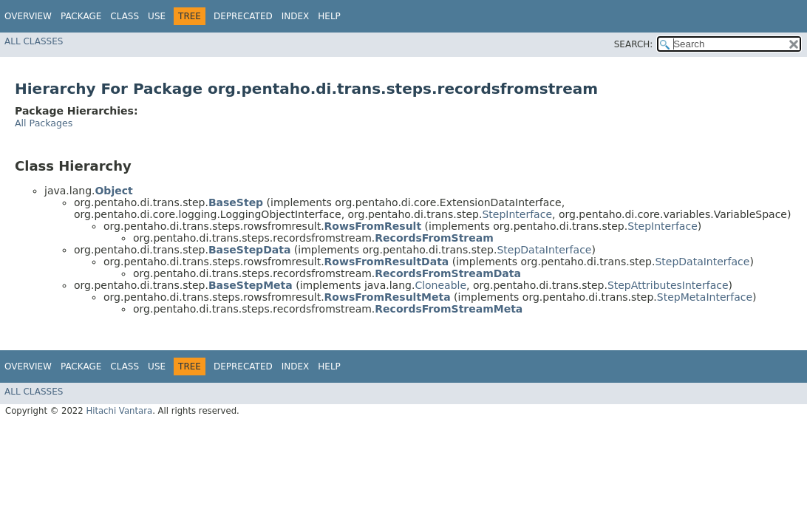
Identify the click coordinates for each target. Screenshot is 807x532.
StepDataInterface (544, 250)
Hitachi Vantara (119, 411)
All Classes (34, 41)
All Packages (44, 123)
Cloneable (440, 285)
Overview (28, 16)
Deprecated (243, 16)
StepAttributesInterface (668, 285)
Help (329, 16)
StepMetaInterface (705, 297)
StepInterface (517, 214)
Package (81, 16)
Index (296, 16)
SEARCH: (634, 44)
